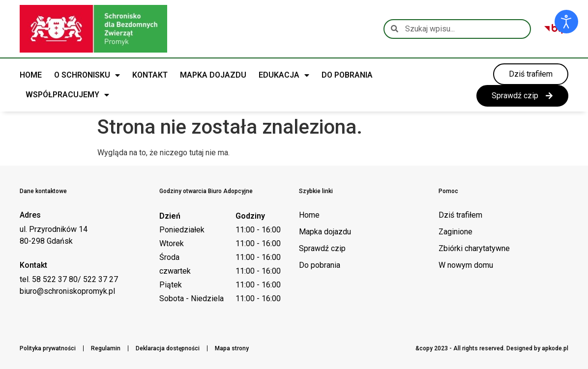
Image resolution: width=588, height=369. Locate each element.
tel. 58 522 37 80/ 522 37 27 (69, 279)
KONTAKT (150, 75)
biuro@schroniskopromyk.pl (67, 291)
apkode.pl (555, 348)
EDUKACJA (284, 75)
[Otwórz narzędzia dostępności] (566, 22)
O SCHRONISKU (87, 75)
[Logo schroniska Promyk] (93, 29)
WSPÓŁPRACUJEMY (67, 95)
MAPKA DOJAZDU (213, 75)
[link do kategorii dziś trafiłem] (531, 74)
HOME (31, 75)
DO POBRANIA (347, 75)
